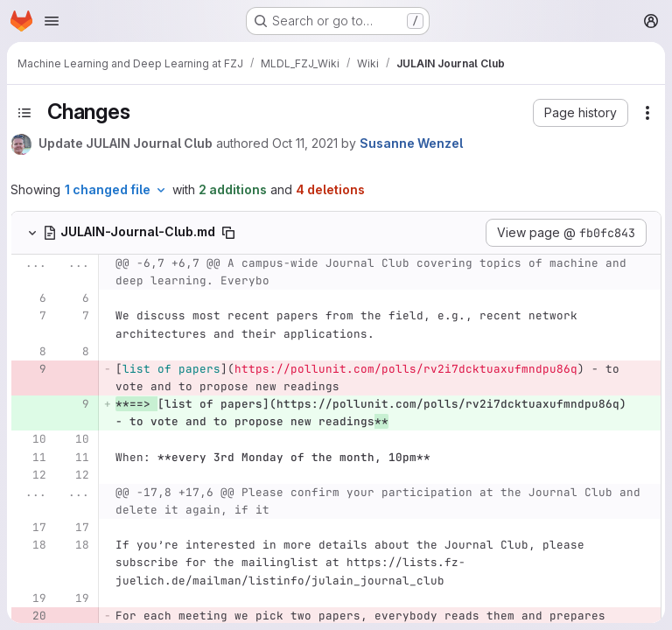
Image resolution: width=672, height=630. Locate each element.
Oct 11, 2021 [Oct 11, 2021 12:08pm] (305, 143)
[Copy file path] (228, 233)
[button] (581, 113)
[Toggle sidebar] (24, 113)
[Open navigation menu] (52, 21)
